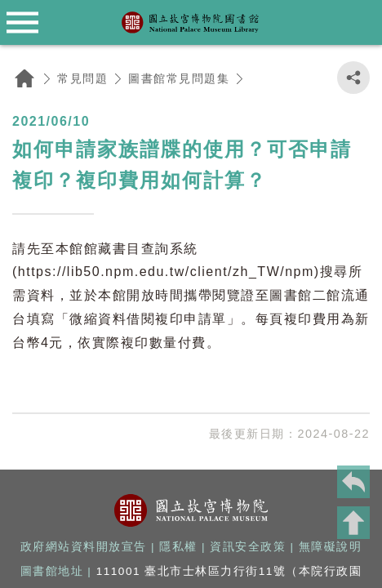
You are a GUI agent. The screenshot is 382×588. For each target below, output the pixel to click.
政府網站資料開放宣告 (84, 547)
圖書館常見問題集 (179, 78)
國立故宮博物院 (191, 510)
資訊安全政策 (248, 547)
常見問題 (82, 78)
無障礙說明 (331, 547)
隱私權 (178, 547)
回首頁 (24, 78)
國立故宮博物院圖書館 (191, 23)
